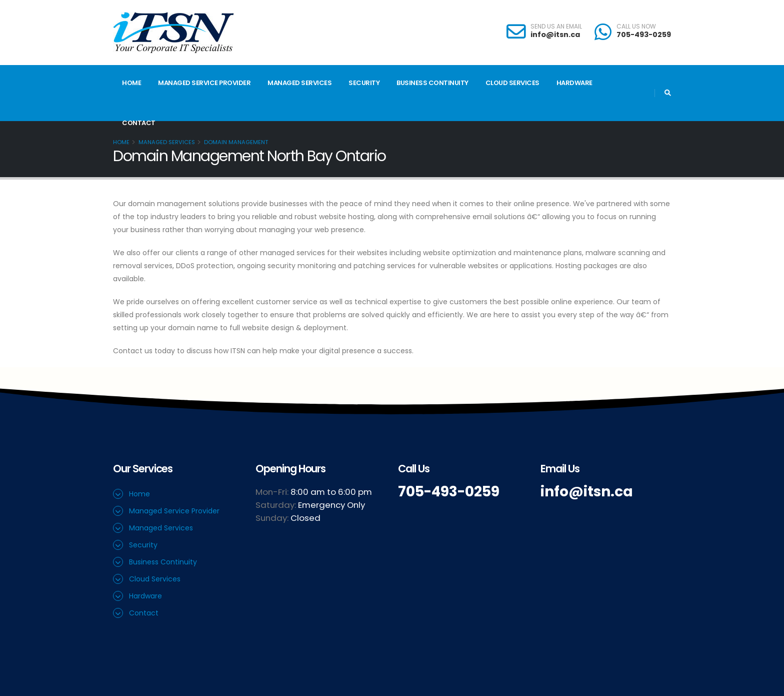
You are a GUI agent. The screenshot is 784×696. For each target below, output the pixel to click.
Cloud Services (512, 83)
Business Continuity (432, 83)
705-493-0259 (644, 35)
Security (364, 83)
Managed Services (299, 83)
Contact (139, 123)
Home (131, 83)
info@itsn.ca (555, 35)
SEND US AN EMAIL (556, 27)
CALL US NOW (636, 27)
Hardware (574, 83)
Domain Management (236, 142)
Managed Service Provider (204, 83)
